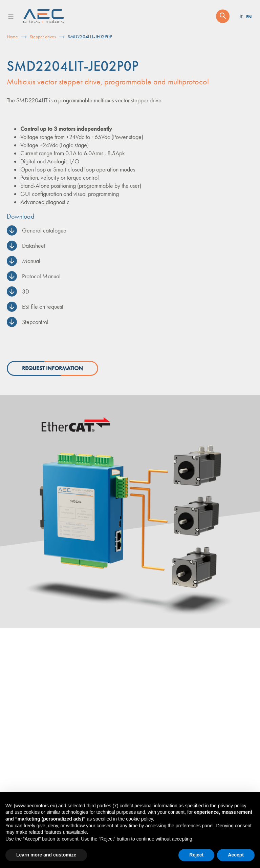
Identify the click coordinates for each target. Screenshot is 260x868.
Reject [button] (196, 855)
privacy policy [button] (232, 806)
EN (249, 17)
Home (12, 37)
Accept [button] (236, 855)
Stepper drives (43, 37)
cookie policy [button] (139, 819)
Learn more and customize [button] (46, 855)
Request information (52, 368)
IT (241, 17)
